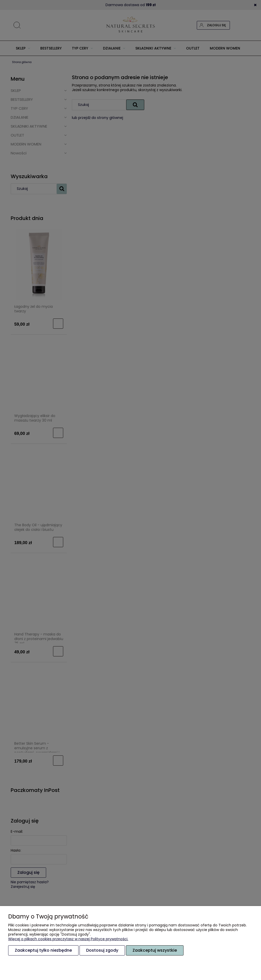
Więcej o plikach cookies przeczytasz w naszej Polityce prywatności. (68, 939)
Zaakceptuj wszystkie (155, 950)
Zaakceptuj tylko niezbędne (43, 950)
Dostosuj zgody (102, 950)
